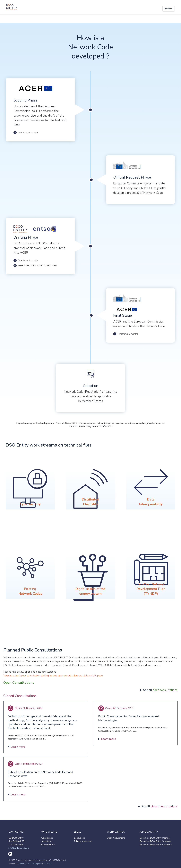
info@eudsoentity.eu (19, 848)
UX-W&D (47, 864)
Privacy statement (83, 841)
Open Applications (116, 838)
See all (160, 690)
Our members (48, 845)
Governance (47, 838)
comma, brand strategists (30, 864)
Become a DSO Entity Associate (156, 845)
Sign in (169, 9)
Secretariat (47, 841)
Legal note (79, 838)
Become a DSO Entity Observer (155, 841)
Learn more (18, 747)
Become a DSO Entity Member (155, 838)
